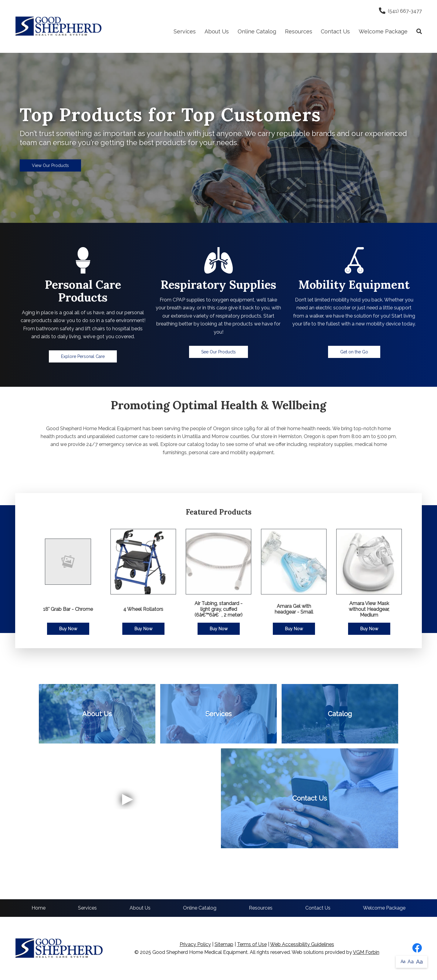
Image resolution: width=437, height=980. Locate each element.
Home (39, 908)
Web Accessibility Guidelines (302, 944)
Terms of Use (252, 944)
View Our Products (50, 165)
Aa (403, 961)
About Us (217, 31)
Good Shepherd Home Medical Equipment (200, 952)
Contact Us (335, 31)
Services (185, 31)
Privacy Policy (195, 944)
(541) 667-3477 (400, 11)
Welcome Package (383, 31)
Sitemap (224, 944)
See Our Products (218, 352)
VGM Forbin (366, 952)
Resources (299, 31)
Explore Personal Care (83, 356)
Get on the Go (354, 352)
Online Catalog (257, 31)
